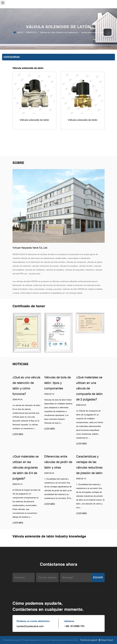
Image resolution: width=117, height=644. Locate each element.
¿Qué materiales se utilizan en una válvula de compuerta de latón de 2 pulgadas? (89, 388)
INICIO (20, 32)
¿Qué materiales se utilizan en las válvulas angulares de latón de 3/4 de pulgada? (26, 467)
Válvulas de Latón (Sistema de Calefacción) (59, 32)
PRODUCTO (32, 32)
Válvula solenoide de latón (34, 120)
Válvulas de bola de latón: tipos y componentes (58, 383)
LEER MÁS (18, 434)
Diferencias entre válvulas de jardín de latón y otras (58, 462)
